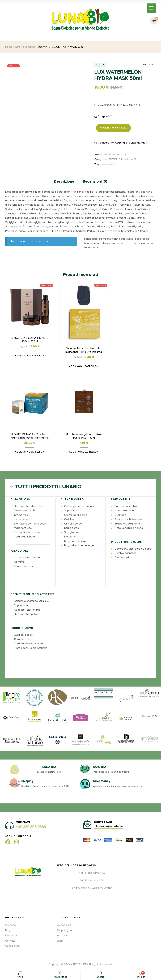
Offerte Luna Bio (25, 47)
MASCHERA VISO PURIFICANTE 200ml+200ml (29, 338)
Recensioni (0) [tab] (95, 182)
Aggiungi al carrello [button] (27, 353)
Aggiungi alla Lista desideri (131, 143)
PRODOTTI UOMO (22, 623)
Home (9, 47)
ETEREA (113, 159)
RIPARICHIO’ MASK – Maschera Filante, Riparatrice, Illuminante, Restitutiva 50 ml (132, 338)
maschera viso (109, 164)
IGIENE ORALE (19, 546)
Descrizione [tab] (64, 182)
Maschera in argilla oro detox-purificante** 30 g (29, 431)
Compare (104, 143)
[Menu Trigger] (151, 8)
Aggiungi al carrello (113, 128)
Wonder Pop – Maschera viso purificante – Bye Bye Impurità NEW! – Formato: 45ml (80, 348)
